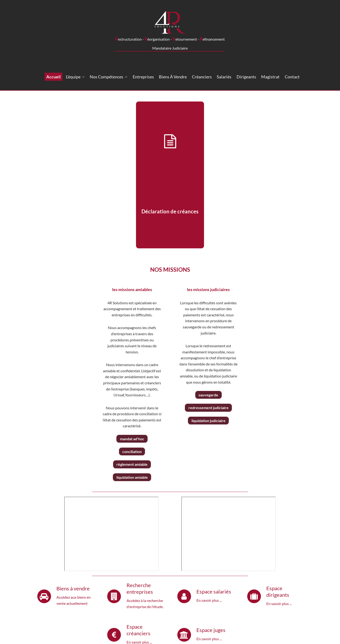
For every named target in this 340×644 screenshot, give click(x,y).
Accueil (53, 77)
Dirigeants (246, 77)
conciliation (132, 451)
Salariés (224, 77)
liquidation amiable (132, 477)
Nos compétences (109, 77)
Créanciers (202, 77)
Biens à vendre (173, 77)
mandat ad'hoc (132, 439)
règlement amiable (132, 464)
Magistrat (270, 77)
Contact (292, 77)
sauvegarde (208, 395)
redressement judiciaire (208, 408)
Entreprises (143, 77)
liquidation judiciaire (208, 421)
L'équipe (75, 77)
